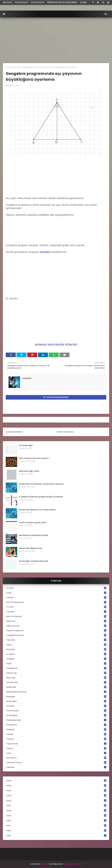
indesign (57, 659)
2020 (57, 811)
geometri (57, 640)
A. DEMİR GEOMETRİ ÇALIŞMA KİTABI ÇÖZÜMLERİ (41, 497)
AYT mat (57, 588)
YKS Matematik (21, 2)
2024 (57, 791)
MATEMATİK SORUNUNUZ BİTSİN (34, 535)
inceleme (57, 654)
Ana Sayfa (10, 67)
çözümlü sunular (57, 762)
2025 (57, 786)
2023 (57, 796)
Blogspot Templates (73, 864)
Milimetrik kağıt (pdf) (29, 471)
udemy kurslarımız (65, 432)
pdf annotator (57, 711)
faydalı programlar (57, 630)
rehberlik (57, 729)
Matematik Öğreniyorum (31, 548)
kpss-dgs (57, 678)
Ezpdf (57, 593)
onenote (57, 706)
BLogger (45, 864)
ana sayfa (7, 2)
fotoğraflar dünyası (57, 635)
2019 (57, 816)
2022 (57, 801)
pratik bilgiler (57, 715)
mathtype (57, 696)
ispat (57, 664)
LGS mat (57, 597)
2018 (57, 821)
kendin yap (57, 673)
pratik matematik (57, 720)
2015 (57, 836)
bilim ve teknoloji (57, 616)
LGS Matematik (37, 2)
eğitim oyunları (57, 626)
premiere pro (57, 725)
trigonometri (57, 744)
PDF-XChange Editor (57, 602)
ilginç (57, 645)
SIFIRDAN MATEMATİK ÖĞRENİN (56, 345)
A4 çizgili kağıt (26, 445)
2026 (57, 781)
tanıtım (57, 734)
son (18, 67)
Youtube (57, 612)
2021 (57, 806)
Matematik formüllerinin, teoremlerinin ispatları (41, 484)
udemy (57, 748)
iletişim (83, 2)
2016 (57, 831)
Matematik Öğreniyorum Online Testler (37, 510)
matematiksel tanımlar (57, 692)
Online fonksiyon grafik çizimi (33, 522)
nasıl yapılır (57, 701)
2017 (57, 826)
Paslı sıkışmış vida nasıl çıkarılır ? (35, 458)
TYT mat (57, 607)
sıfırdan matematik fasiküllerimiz (62, 2)
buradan (45, 252)
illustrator (57, 649)
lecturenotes (57, 682)
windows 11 (57, 758)
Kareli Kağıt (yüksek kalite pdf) (34, 561)
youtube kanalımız (14, 432)
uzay (57, 753)
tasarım (57, 739)
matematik (57, 687)
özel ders (57, 767)
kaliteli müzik (57, 668)
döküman (57, 621)
